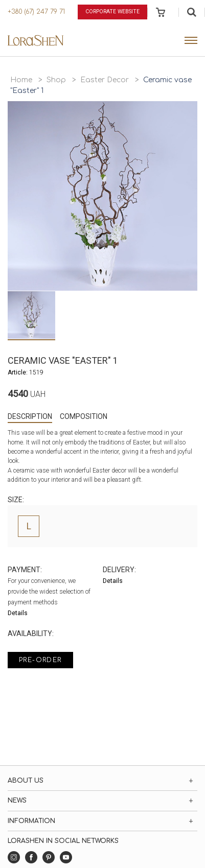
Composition (84, 416)
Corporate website (112, 11)
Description (30, 416)
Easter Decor (105, 80)
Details (18, 613)
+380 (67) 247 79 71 (36, 12)
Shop (56, 80)
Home (21, 80)
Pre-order (40, 660)
